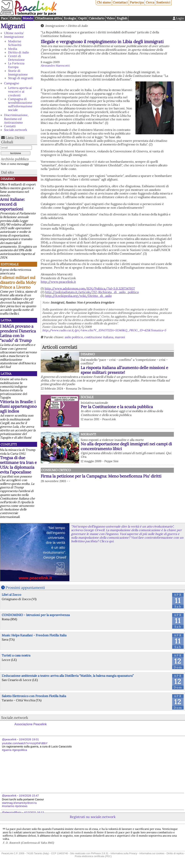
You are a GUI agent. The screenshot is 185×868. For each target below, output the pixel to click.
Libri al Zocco (11, 595)
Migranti (13, 26)
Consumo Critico (56, 470)
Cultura (15, 18)
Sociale (87, 397)
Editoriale (10, 264)
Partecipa (137, 2)
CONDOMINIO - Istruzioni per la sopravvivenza (36, 615)
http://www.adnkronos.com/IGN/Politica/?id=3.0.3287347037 (90, 288)
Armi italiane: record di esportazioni (12, 204)
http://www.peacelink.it (58, 282)
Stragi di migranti (21, 78)
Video (111, 18)
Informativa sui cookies (152, 853)
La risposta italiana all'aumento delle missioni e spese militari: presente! (124, 370)
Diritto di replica (175, 853)
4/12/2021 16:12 (34, 812)
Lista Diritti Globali (13, 140)
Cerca (150, 2)
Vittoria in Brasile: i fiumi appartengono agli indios (18, 407)
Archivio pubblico (15, 159)
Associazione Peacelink (31, 724)
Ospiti (82, 18)
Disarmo (8, 179)
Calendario (97, 18)
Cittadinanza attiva (48, 18)
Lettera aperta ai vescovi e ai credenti (20, 91)
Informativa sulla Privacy (124, 853)
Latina (6, 320)
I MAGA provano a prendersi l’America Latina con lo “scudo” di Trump (18, 333)
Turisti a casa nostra (16, 655)
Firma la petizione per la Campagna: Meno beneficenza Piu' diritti (101, 476)
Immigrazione (14, 37)
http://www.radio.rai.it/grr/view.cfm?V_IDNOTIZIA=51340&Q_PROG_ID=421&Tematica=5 (104, 330)
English (122, 18)
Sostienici (163, 2)
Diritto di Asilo (18, 52)
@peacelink (9, 739)
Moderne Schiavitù (15, 43)
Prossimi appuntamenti (25, 587)
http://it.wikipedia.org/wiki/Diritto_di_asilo (78, 296)
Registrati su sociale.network (93, 817)
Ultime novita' (14, 33)
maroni (120, 337)
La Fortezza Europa (16, 65)
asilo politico (74, 337)
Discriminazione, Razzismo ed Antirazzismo (16, 119)
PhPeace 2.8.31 (100, 853)
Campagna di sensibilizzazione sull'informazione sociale (20, 104)
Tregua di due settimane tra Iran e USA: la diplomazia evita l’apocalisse (18, 465)
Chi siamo (104, 2)
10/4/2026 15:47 (29, 796)
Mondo (28, 18)
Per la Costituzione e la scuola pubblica (117, 407)
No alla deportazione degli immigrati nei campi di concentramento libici (126, 446)
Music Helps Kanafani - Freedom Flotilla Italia (34, 635)
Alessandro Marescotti (55, 66)
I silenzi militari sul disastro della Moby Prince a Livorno (18, 282)
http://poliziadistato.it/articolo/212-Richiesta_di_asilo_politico (92, 292)
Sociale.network (16, 130)
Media (13, 49)
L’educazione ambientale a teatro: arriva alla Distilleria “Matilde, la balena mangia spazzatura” (68, 676)
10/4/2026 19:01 (29, 739)
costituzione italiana (99, 337)
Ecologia (70, 18)
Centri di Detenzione (16, 58)
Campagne (12, 83)
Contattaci (120, 2)
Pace (4, 18)
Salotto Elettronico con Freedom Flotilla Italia (34, 696)
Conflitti (9, 444)
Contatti (10, 126)
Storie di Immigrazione (18, 73)
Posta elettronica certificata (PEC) (93, 856)
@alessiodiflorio (12, 812)
